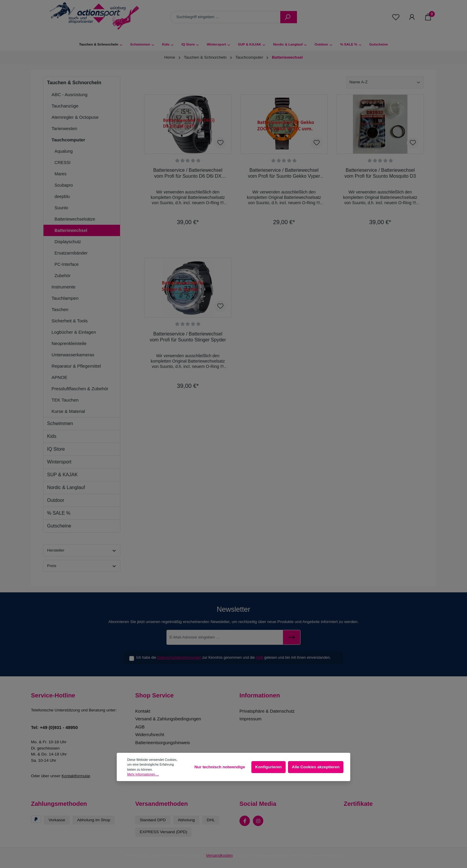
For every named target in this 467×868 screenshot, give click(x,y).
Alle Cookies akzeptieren (316, 767)
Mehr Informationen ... (143, 774)
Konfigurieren (268, 767)
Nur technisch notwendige (220, 767)
